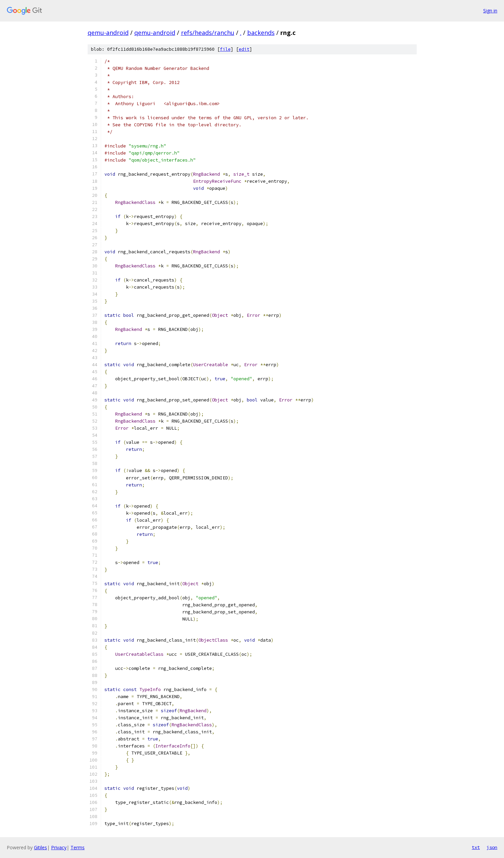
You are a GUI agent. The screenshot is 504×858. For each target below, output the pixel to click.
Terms (78, 847)
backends (261, 33)
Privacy (59, 847)
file (225, 49)
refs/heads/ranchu (208, 33)
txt (476, 847)
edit (244, 49)
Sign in (490, 11)
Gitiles (40, 847)
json (492, 847)
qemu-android (108, 33)
